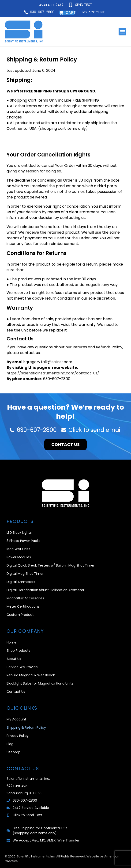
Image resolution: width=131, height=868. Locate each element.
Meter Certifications (23, 606)
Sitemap (13, 752)
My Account (16, 719)
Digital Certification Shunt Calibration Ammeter (45, 590)
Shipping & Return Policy (26, 727)
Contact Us (16, 692)
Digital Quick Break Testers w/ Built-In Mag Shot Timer (51, 565)
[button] (122, 32)
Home (11, 642)
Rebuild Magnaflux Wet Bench (31, 675)
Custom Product (20, 615)
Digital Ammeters (21, 582)
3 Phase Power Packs (23, 541)
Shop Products (18, 651)
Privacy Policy (18, 736)
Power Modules (19, 557)
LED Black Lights (19, 533)
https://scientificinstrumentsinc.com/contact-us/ (53, 373)
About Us (14, 659)
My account (94, 12)
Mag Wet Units (18, 549)
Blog (10, 744)
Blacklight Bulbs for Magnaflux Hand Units (40, 683)
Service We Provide (22, 667)
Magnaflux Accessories (25, 598)
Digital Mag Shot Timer (25, 574)
